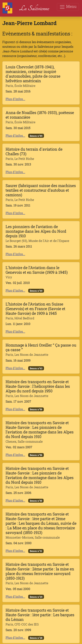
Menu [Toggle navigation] (68, 7)
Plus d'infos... (15, 99)
